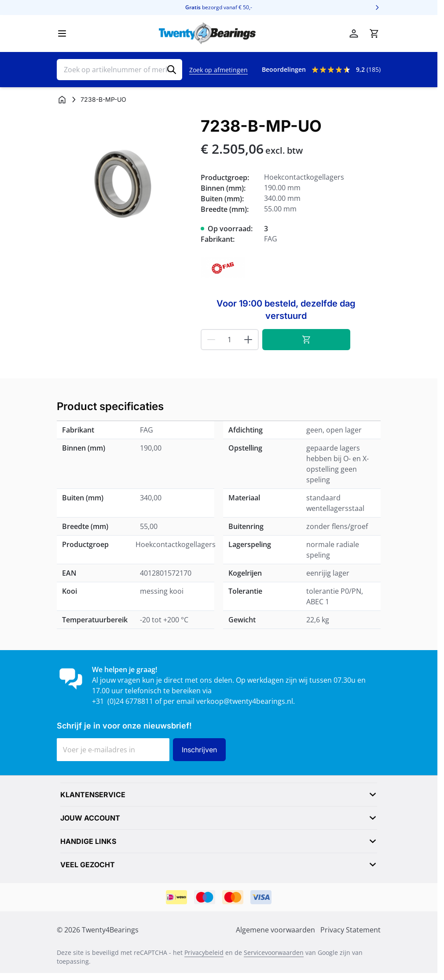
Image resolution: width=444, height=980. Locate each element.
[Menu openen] (62, 33)
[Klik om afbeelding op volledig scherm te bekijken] (124, 185)
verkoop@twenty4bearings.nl (245, 701)
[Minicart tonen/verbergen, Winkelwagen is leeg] (374, 33)
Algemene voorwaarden (275, 930)
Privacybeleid (204, 952)
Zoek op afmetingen (218, 70)
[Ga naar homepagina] (62, 100)
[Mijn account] (354, 33)
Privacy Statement (350, 930)
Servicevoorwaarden (274, 952)
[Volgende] (377, 7)
